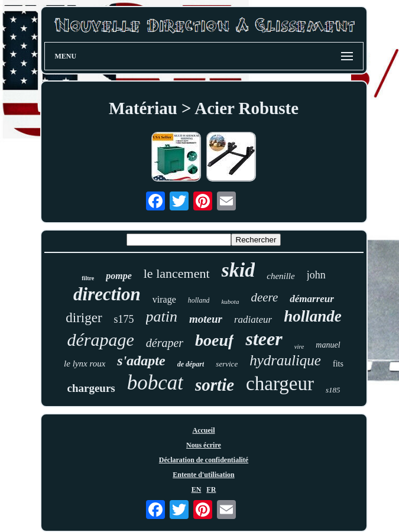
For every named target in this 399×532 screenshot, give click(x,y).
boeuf (214, 340)
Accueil (204, 430)
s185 (333, 390)
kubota (230, 301)
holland (199, 300)
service (227, 364)
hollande (313, 316)
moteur (206, 319)
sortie (215, 385)
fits (338, 364)
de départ (191, 364)
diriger (84, 318)
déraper (165, 343)
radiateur (253, 319)
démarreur (312, 299)
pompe (119, 276)
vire (299, 346)
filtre (88, 278)
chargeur (280, 384)
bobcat (155, 383)
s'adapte (141, 361)
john (316, 275)
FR (211, 489)
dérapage (100, 340)
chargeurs (91, 388)
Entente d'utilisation (203, 475)
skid (239, 270)
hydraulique (285, 360)
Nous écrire (204, 445)
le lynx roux (85, 364)
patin (162, 317)
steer (264, 339)
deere (264, 297)
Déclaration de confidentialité (204, 460)
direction (107, 294)
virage (164, 299)
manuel (328, 345)
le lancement (177, 273)
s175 (124, 319)
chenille (280, 276)
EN (197, 489)
